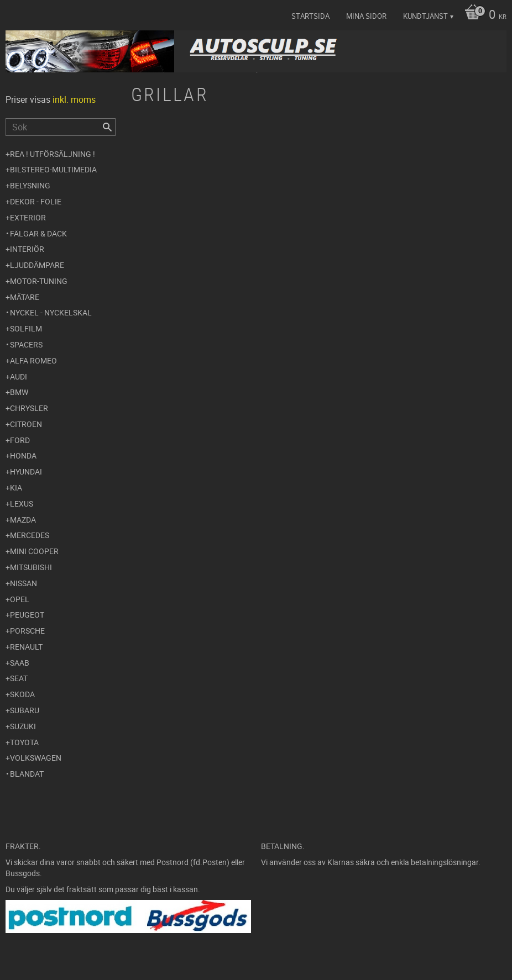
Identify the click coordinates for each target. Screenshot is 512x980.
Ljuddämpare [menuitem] (37, 265)
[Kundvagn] (483, 15)
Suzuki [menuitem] (23, 726)
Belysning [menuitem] (30, 185)
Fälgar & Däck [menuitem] (38, 233)
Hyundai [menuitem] (26, 471)
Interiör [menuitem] (27, 249)
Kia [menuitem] (16, 488)
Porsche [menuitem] (27, 631)
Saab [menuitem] (20, 663)
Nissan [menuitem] (23, 583)
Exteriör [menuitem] (28, 217)
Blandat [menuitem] (27, 774)
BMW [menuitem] (19, 392)
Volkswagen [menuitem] (36, 758)
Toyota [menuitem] (24, 742)
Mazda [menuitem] (23, 520)
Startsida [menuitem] (310, 16)
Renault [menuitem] (26, 647)
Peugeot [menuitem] (27, 615)
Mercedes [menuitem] (30, 535)
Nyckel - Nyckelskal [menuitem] (51, 312)
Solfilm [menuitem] (26, 328)
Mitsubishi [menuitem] (31, 567)
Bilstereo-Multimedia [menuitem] (53, 169)
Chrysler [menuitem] (29, 408)
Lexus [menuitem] (22, 504)
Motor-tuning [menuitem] (39, 281)
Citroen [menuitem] (26, 424)
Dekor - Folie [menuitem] (36, 201)
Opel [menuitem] (20, 599)
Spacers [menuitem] (26, 344)
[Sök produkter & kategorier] (61, 127)
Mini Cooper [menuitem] (34, 551)
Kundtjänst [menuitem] (425, 16)
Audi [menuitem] (19, 376)
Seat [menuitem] (19, 678)
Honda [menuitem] (23, 455)
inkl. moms (74, 99)
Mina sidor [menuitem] (366, 16)
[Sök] (107, 127)
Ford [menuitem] (20, 440)
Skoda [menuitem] (22, 694)
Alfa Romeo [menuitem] (33, 360)
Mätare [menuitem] (25, 297)
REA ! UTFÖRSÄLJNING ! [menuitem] (53, 154)
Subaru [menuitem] (25, 710)
